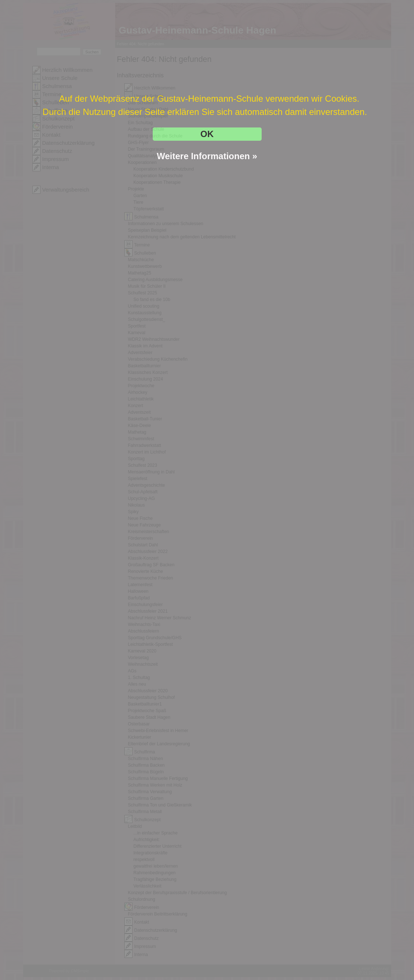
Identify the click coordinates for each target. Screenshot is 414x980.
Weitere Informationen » (207, 156)
